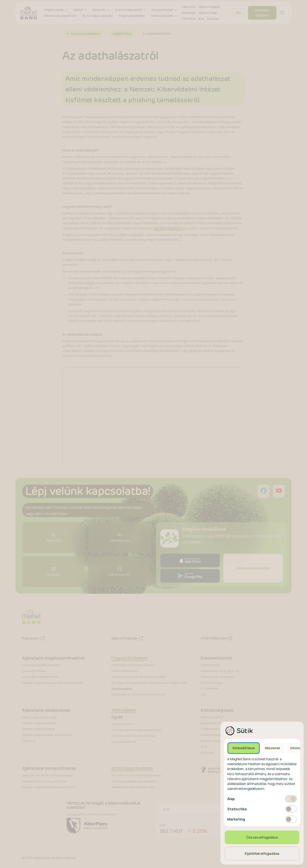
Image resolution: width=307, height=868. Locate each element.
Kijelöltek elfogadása (262, 854)
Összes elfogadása (262, 837)
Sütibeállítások (244, 748)
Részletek (272, 748)
